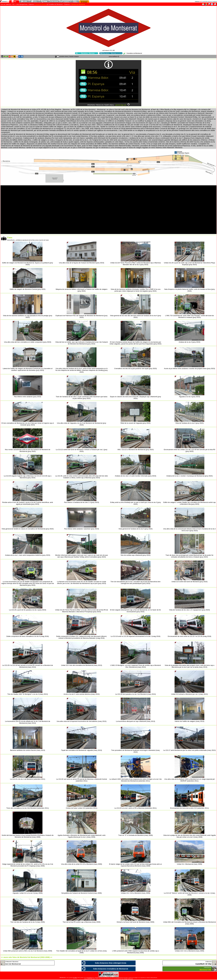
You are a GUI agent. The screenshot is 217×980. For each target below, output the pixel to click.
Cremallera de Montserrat (55, 4)
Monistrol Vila (205, 970)
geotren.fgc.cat (121, 105)
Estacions (67, 4)
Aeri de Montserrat (13, 964)
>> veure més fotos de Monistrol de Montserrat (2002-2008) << (27, 957)
